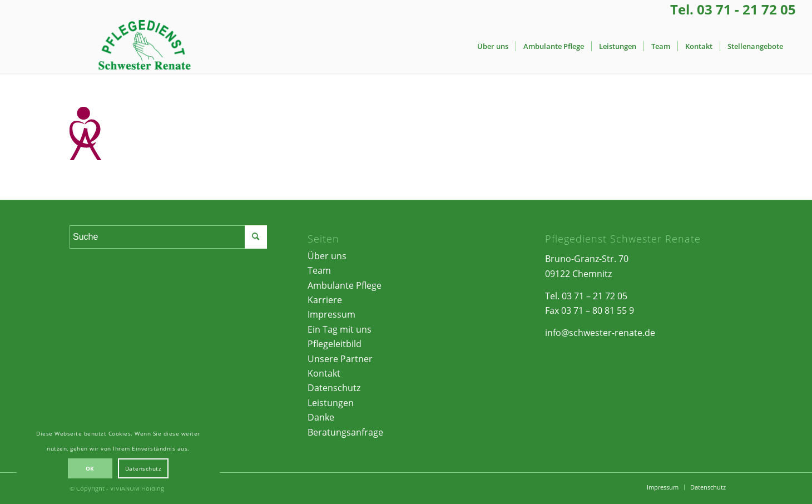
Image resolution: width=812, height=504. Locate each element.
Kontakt (324, 373)
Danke (321, 417)
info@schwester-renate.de (600, 333)
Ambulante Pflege (345, 285)
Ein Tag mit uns (340, 329)
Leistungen (331, 403)
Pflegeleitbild (335, 344)
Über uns (327, 256)
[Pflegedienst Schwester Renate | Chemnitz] (144, 46)
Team (319, 270)
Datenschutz (334, 388)
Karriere (325, 300)
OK (90, 468)
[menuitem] (493, 46)
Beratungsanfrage (345, 432)
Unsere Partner (340, 359)
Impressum (331, 314)
